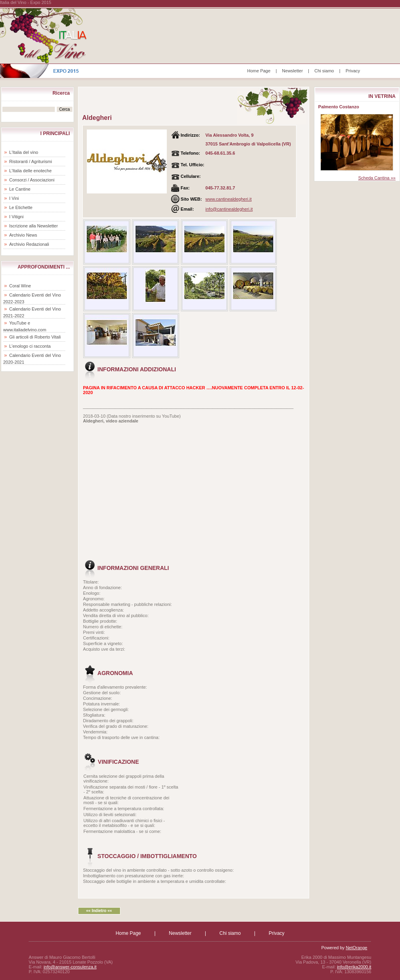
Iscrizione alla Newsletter (34, 226)
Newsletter (292, 71)
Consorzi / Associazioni (32, 180)
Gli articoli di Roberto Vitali (35, 337)
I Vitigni (16, 217)
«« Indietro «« (99, 911)
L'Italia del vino (24, 152)
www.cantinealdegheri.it (229, 199)
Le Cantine (20, 189)
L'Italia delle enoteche (30, 171)
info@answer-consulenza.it (70, 967)
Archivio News (23, 235)
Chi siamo (324, 71)
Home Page (259, 71)
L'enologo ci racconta (30, 346)
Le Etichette (21, 207)
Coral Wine (20, 286)
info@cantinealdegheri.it (229, 209)
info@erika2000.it (354, 967)
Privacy (353, 71)
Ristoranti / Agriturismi (31, 161)
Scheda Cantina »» (377, 178)
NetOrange (356, 948)
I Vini (14, 198)
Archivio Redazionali (29, 244)
